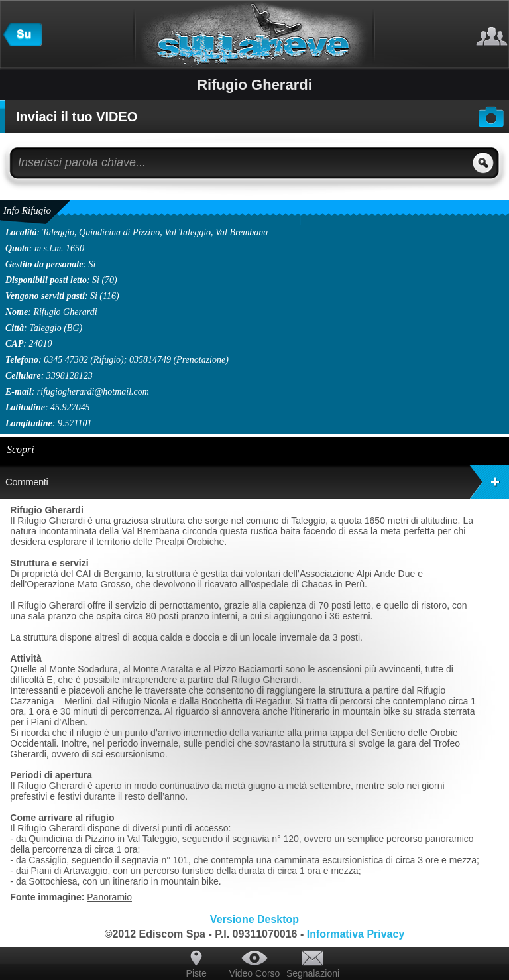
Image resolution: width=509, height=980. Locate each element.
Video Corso (255, 973)
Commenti (257, 482)
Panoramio (109, 897)
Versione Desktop (254, 919)
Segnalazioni (313, 973)
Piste (197, 973)
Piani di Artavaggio (69, 871)
